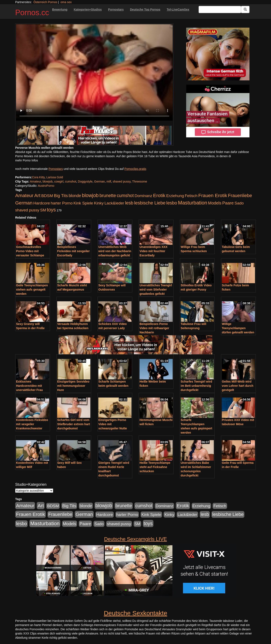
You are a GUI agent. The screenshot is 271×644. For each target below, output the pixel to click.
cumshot (71, 181)
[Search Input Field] (220, 9)
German (100, 181)
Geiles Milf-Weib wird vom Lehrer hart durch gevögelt (238, 386)
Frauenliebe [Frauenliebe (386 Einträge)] (240, 196)
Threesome (140, 181)
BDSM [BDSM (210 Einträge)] (47, 196)
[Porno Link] (94, 135)
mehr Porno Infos (26, 160)
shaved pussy (122, 181)
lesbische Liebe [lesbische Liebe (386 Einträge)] (150, 203)
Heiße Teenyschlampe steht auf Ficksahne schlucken (155, 467)
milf (109, 181)
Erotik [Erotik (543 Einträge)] (159, 195)
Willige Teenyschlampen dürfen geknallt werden (238, 328)
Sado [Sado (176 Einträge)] (239, 203)
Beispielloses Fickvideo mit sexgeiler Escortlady (73, 251)
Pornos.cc (32, 13)
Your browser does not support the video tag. (94, 72)
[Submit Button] (245, 9)
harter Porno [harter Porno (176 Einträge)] (62, 203)
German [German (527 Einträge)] (24, 203)
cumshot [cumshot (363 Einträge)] (125, 196)
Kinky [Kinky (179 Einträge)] (99, 203)
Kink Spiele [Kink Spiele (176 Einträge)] (83, 203)
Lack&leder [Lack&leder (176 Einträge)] (114, 203)
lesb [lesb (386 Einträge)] (129, 203)
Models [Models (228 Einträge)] (215, 203)
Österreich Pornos (45, 2)
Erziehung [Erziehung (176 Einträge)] (175, 196)
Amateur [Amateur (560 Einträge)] (24, 195)
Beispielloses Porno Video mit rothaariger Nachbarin (154, 328)
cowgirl (59, 181)
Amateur (35, 181)
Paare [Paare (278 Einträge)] (228, 203)
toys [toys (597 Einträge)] (51, 210)
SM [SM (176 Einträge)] (43, 210)
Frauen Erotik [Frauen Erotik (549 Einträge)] (213, 195)
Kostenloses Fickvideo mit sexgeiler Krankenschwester (32, 424)
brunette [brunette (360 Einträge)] (108, 196)
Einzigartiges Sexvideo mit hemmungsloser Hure (73, 386)
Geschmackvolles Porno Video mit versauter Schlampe (30, 251)
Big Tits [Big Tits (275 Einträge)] (61, 196)
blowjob (48, 181)
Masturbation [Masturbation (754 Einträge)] (193, 203)
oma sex (66, 2)
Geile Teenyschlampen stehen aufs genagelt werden (32, 290)
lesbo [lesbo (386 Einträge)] (172, 203)
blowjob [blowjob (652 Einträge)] (90, 195)
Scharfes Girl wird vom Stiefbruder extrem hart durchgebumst (74, 424)
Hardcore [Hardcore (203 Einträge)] (42, 203)
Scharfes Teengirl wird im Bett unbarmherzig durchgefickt (196, 386)
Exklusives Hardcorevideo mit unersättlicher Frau (29, 386)
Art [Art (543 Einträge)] (37, 195)
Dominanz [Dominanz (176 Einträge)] (143, 196)
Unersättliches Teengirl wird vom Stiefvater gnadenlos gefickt (156, 290)
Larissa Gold (55, 177)
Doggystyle (85, 181)
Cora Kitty (38, 177)
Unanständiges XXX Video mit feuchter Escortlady (153, 251)
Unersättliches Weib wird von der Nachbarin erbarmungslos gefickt (115, 251)
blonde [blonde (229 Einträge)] (75, 196)
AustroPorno (46, 186)
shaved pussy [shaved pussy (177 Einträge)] (27, 210)
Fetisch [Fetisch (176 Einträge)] (191, 196)
